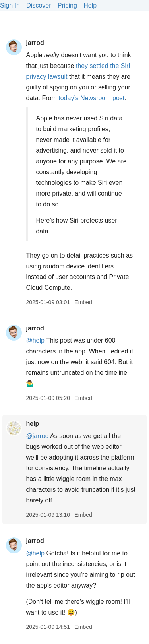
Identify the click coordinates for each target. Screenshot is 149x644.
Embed (83, 302)
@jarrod (37, 436)
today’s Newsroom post (91, 98)
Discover (39, 5)
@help (35, 340)
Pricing (67, 5)
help (32, 424)
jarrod (35, 43)
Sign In (10, 5)
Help (90, 5)
